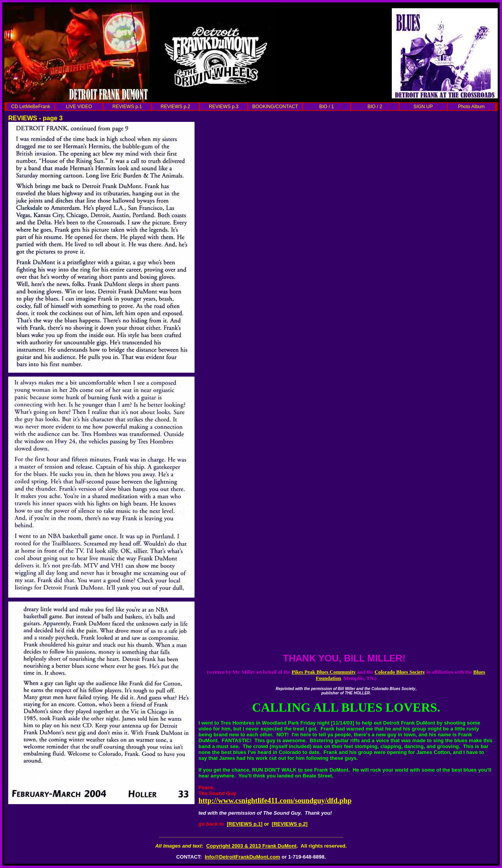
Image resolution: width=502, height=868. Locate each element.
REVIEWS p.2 (176, 107)
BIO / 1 (326, 107)
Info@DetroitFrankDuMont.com (243, 857)
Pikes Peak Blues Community (324, 672)
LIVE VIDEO (79, 107)
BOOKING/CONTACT (275, 107)
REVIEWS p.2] (290, 824)
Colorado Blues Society (400, 672)
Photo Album (471, 107)
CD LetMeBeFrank (31, 107)
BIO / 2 (375, 107)
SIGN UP (423, 107)
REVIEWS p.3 (224, 107)
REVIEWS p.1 (127, 107)
